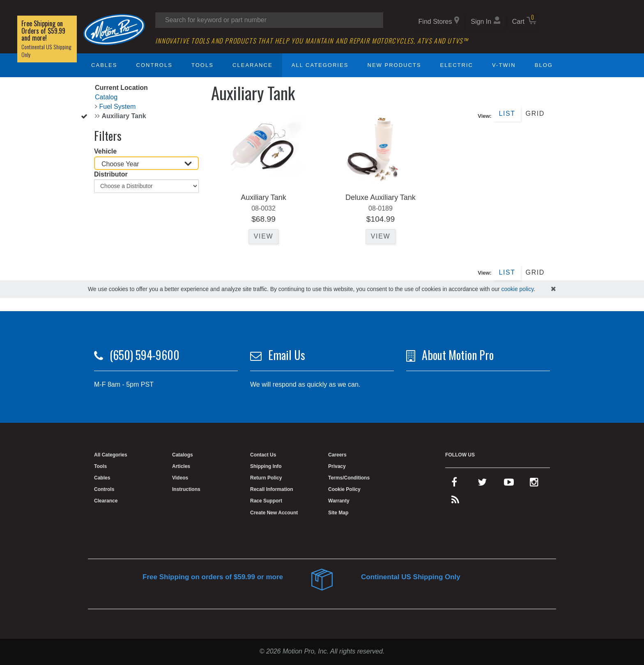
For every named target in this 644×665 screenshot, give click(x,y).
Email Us (287, 355)
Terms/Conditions (349, 478)
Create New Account (274, 513)
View (263, 236)
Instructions (186, 489)
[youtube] (509, 484)
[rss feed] (455, 502)
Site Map (338, 513)
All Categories (320, 65)
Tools (202, 65)
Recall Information (272, 489)
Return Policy (266, 478)
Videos (180, 478)
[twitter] (482, 484)
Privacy (337, 466)
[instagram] (534, 484)
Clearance (252, 65)
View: (485, 116)
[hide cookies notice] (553, 289)
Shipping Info (266, 466)
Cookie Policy (344, 489)
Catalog (106, 97)
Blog (544, 65)
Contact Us (263, 455)
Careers (337, 455)
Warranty (339, 501)
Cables (104, 65)
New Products (394, 65)
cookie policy (517, 289)
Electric (457, 65)
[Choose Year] (146, 163)
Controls (154, 65)
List (507, 114)
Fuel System (117, 107)
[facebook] (454, 484)
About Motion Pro (458, 355)
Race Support (266, 501)
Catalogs (183, 455)
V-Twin (504, 65)
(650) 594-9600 (145, 355)
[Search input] (269, 20)
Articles (181, 466)
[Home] (114, 29)
